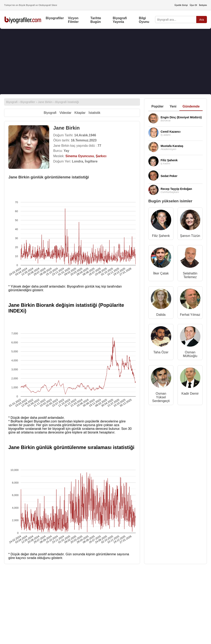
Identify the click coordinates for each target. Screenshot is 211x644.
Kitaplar (80, 113)
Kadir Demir (190, 394)
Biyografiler (55, 18)
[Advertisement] (105, 62)
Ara (202, 20)
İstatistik (94, 113)
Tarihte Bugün (96, 20)
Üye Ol (193, 5)
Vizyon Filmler (73, 20)
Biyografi (50, 113)
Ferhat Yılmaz (190, 315)
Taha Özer (161, 352)
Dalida (161, 315)
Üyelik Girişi (181, 5)
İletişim (203, 5)
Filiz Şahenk (161, 236)
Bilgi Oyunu (144, 20)
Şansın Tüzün (190, 236)
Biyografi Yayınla (120, 20)
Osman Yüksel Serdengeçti (161, 397)
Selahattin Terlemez (190, 275)
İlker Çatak (161, 273)
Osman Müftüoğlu (190, 354)
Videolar (65, 113)
